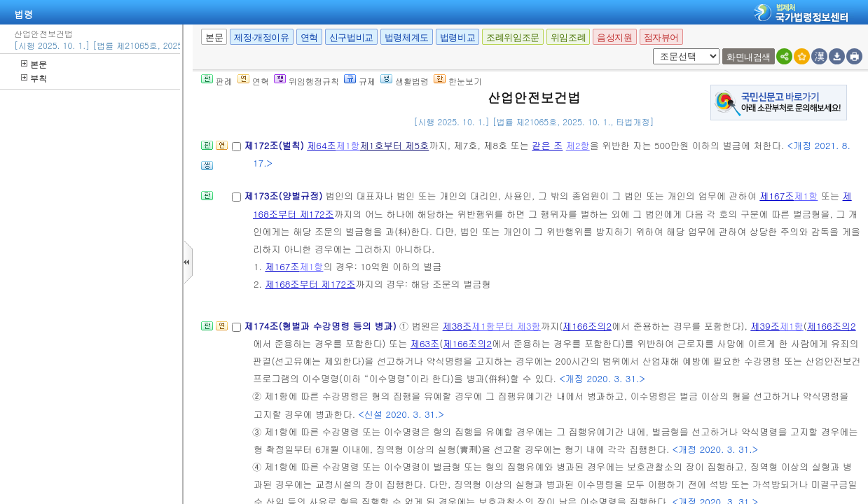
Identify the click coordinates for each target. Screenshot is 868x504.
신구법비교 (351, 37)
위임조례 (568, 37)
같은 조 (547, 145)
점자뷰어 (661, 37)
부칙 (34, 78)
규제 (360, 81)
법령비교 (457, 37)
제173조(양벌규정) (284, 196)
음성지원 (614, 37)
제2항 (578, 145)
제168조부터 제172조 (310, 284)
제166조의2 (587, 326)
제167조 (777, 196)
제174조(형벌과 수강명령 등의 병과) (322, 326)
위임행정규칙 (306, 81)
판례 (217, 81)
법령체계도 (407, 37)
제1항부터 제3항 (506, 326)
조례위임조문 (513, 37)
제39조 (765, 326)
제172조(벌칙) (275, 145)
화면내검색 (749, 57)
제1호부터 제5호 (395, 145)
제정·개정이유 (261, 37)
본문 (34, 64)
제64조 (322, 145)
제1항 (348, 145)
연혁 (309, 37)
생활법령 (405, 81)
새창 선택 (650, 49)
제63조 (425, 343)
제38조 (457, 326)
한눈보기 (458, 81)
